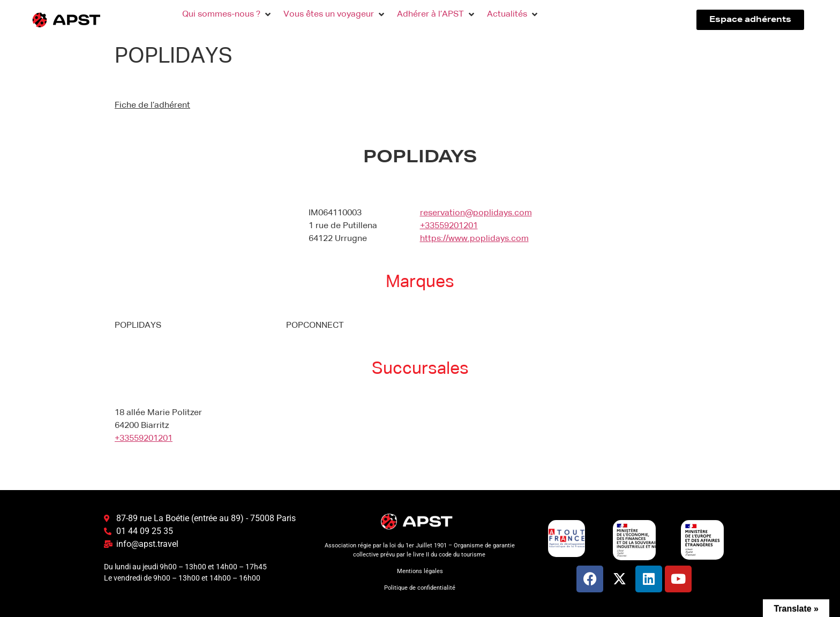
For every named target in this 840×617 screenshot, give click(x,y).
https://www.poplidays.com (474, 239)
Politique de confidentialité (420, 588)
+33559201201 (449, 226)
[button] (227, 14)
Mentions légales (420, 571)
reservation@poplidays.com (476, 213)
